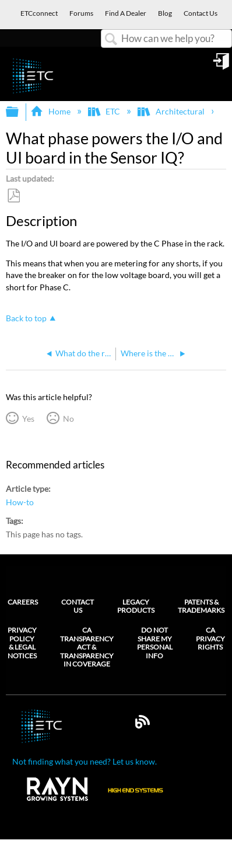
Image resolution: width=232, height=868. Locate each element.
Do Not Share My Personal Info (155, 643)
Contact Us (78, 606)
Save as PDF (13, 196)
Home (51, 111)
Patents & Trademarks (201, 606)
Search (111, 39)
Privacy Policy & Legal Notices (22, 643)
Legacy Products (136, 606)
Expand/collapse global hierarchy (20, 112)
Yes (28, 419)
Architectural (172, 111)
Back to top (26, 318)
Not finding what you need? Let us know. (85, 761)
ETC (105, 111)
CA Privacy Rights (210, 639)
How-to (20, 502)
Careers (23, 602)
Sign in (222, 65)
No (68, 419)
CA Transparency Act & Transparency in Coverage (87, 647)
